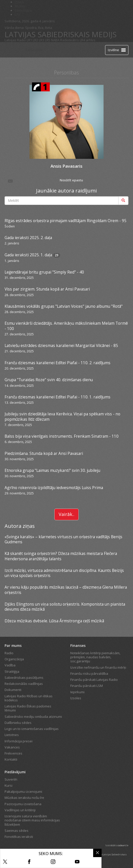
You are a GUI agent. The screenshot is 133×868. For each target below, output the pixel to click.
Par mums (13, 645)
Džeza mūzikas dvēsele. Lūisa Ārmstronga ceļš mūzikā (54, 621)
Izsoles (76, 698)
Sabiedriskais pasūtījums (24, 678)
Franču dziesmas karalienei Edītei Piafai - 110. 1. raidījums (57, 397)
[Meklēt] (123, 201)
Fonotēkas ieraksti (19, 837)
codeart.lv (123, 845)
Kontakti (11, 759)
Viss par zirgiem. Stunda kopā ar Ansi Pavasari (47, 289)
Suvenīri (11, 779)
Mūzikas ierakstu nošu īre (24, 798)
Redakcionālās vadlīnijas (24, 684)
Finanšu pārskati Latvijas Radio (94, 680)
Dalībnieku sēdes (18, 723)
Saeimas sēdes (16, 831)
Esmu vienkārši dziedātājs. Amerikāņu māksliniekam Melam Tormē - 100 (66, 326)
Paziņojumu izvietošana (23, 804)
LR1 (29, 40)
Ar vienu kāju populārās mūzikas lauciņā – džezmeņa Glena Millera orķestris (66, 590)
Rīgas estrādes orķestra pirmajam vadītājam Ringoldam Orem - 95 (65, 221)
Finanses (78, 645)
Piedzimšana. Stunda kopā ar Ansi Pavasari (44, 453)
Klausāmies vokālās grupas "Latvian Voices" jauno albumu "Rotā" (64, 306)
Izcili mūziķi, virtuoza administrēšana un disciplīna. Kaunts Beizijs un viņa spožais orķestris (64, 573)
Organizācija (14, 659)
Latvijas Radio (15, 40)
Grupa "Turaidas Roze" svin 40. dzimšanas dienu (49, 380)
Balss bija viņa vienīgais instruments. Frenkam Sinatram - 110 (62, 436)
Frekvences (13, 753)
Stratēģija (12, 671)
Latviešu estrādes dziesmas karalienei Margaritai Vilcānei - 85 (61, 345)
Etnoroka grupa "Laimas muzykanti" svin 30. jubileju (52, 470)
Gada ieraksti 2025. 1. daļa (28, 255)
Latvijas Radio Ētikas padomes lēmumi (28, 708)
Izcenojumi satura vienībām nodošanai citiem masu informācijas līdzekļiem (32, 820)
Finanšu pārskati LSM (87, 686)
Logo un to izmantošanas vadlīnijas (32, 729)
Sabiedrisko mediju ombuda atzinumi (33, 717)
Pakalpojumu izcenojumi (23, 792)
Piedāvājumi (15, 772)
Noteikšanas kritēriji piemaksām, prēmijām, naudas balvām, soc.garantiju (95, 657)
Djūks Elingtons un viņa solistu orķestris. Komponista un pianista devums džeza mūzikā (65, 607)
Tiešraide (34, 50)
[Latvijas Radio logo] (14, 50)
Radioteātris (70, 40)
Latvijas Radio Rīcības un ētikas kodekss (29, 698)
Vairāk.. (66, 514)
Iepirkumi (77, 692)
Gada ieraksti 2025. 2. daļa (28, 238)
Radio (9, 653)
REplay (20, 6)
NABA (55, 40)
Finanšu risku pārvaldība (89, 673)
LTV (17, 14)
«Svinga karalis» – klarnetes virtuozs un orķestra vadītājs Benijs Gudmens (63, 539)
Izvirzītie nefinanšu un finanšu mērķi (98, 667)
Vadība (10, 665)
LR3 (41, 40)
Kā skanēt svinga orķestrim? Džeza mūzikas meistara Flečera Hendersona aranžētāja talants (61, 556)
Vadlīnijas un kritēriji (20, 810)
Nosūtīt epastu (45, 181)
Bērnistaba (23, 10)
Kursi (9, 785)
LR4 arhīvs (88, 40)
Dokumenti (13, 690)
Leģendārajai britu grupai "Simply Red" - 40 (44, 272)
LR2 (35, 40)
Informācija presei (19, 741)
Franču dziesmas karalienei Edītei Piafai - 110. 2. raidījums (57, 363)
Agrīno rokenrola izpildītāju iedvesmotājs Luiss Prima (54, 488)
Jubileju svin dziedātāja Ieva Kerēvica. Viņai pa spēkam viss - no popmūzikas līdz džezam (62, 416)
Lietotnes (12, 735)
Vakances (12, 747)
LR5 (48, 40)
